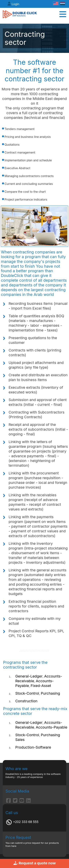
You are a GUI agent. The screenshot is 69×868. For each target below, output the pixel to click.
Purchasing (50, 693)
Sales (20, 740)
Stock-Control (27, 693)
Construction (26, 701)
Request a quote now (35, 863)
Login (15, 4)
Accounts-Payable (51, 727)
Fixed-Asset (41, 686)
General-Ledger (29, 676)
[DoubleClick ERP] (20, 14)
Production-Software (33, 747)
